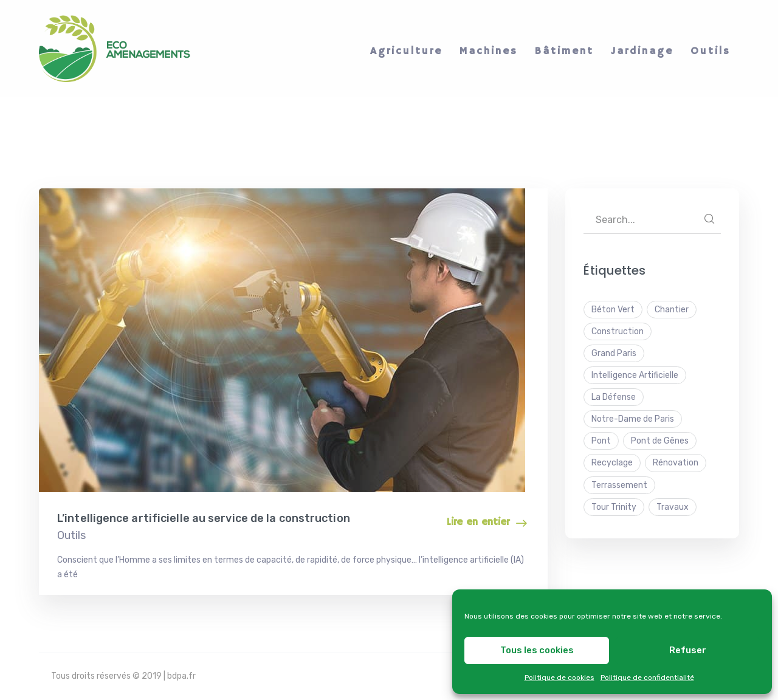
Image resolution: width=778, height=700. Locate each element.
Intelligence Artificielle (635, 375)
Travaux (673, 507)
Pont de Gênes (660, 441)
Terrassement (619, 485)
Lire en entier (478, 522)
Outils (71, 535)
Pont (601, 441)
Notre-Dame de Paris (633, 419)
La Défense (614, 397)
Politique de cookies (559, 678)
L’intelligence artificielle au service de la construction (204, 518)
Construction (618, 331)
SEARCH (709, 219)
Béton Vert (613, 310)
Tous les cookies (537, 650)
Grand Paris (614, 353)
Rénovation (676, 463)
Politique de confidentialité (647, 678)
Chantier (672, 310)
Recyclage (612, 463)
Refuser (688, 650)
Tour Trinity (614, 507)
